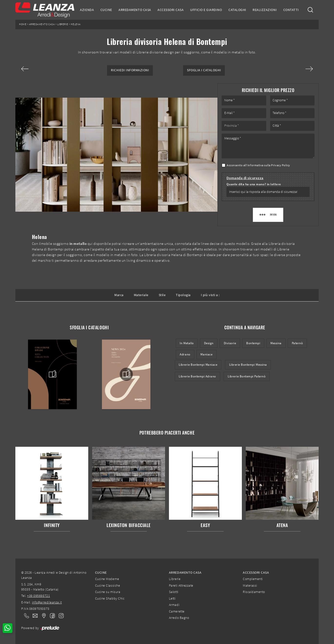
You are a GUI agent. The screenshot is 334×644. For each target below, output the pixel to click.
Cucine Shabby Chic (110, 598)
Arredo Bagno (179, 618)
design (209, 343)
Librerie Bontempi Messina (248, 365)
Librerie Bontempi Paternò (247, 376)
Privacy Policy (280, 165)
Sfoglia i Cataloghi (204, 70)
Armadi (174, 605)
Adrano (185, 354)
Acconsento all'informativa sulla (258, 165)
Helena (76, 24)
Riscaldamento (254, 592)
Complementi (253, 579)
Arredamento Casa (135, 10)
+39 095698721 (39, 596)
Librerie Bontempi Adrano (197, 376)
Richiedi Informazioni (130, 70)
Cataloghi (237, 10)
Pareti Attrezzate (181, 585)
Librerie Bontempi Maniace (198, 365)
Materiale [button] (141, 295)
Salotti (174, 592)
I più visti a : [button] (210, 295)
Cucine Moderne (107, 579)
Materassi (250, 585)
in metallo (187, 343)
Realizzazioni (265, 10)
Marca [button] (119, 295)
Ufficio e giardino (206, 10)
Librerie (63, 24)
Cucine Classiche (108, 585)
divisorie (230, 343)
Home (23, 24)
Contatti (291, 10)
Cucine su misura (108, 592)
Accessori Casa (171, 10)
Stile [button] (162, 295)
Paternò (297, 343)
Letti (172, 598)
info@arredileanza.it (47, 602)
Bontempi (253, 343)
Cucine (106, 10)
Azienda (87, 10)
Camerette (177, 611)
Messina (276, 343)
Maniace (206, 354)
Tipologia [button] (183, 295)
